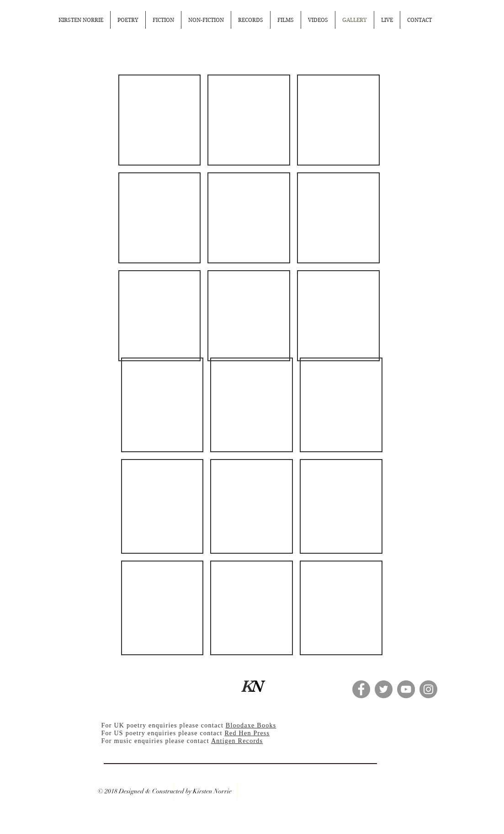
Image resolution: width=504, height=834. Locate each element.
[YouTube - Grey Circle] (406, 689)
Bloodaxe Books (251, 725)
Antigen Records (237, 741)
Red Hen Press (247, 733)
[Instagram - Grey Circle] (428, 689)
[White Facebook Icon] (374, 801)
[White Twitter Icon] (359, 801)
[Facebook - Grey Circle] (361, 689)
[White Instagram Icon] (390, 801)
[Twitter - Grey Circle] (384, 689)
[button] (160, 120)
